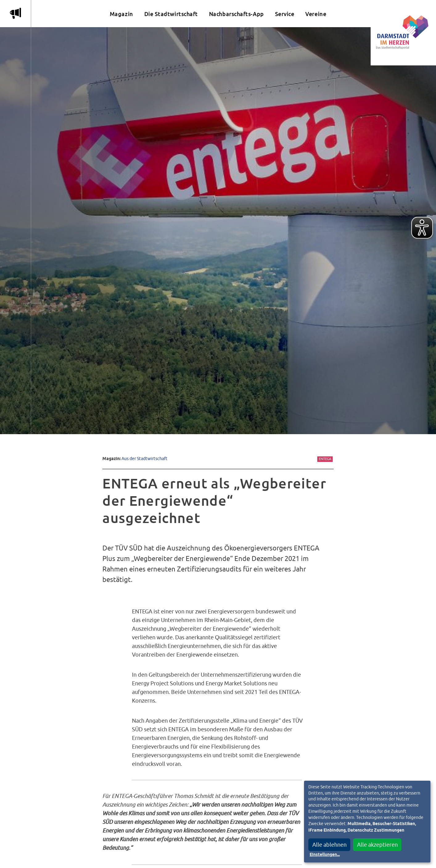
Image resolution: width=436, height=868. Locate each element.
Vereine (316, 14)
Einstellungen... (325, 855)
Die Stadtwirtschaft (171, 14)
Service (285, 14)
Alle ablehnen (329, 845)
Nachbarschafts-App (237, 14)
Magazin (121, 14)
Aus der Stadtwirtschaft (144, 458)
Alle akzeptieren (377, 845)
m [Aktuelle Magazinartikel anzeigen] (15, 13)
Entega (325, 459)
